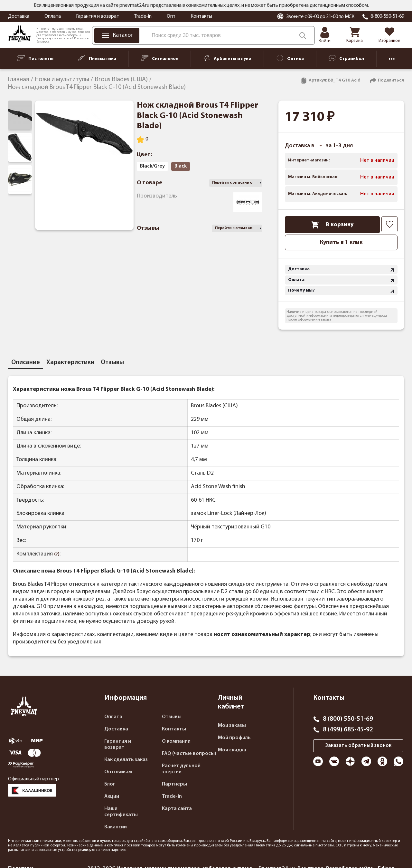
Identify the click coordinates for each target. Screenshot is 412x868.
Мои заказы (232, 726)
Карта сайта (177, 809)
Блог (110, 784)
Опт (171, 16)
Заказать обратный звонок (358, 746)
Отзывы (172, 717)
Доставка (19, 16)
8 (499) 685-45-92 (348, 730)
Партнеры (174, 784)
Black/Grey (152, 166)
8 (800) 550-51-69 (348, 719)
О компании (176, 741)
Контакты (201, 16)
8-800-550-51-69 (387, 16)
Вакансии (116, 827)
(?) (57, 554)
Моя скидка (232, 750)
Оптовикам (118, 772)
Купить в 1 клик (341, 242)
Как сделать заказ (126, 760)
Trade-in (143, 16)
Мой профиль (234, 738)
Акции (112, 796)
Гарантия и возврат (98, 16)
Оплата (53, 16)
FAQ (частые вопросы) (189, 754)
